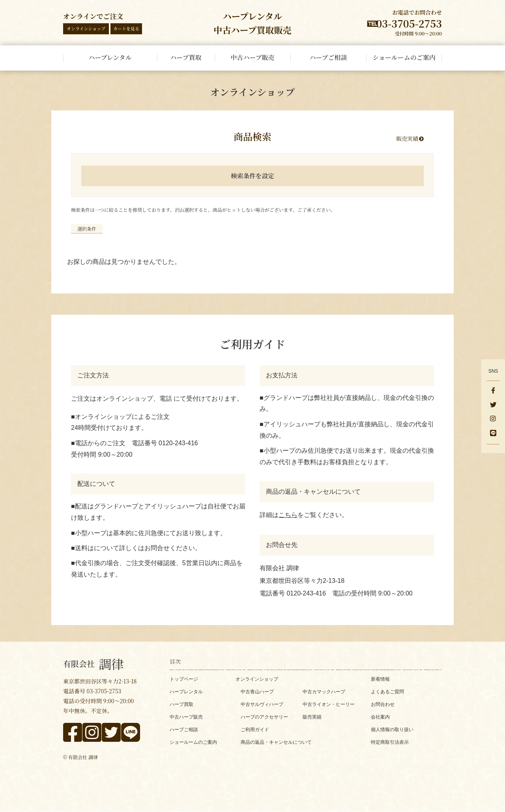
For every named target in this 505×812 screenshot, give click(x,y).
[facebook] (493, 391)
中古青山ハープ (257, 692)
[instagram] (493, 420)
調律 (94, 664)
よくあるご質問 (387, 692)
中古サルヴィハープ (262, 704)
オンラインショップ (86, 28)
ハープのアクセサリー (264, 717)
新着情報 (380, 679)
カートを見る (126, 28)
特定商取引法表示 (390, 742)
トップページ (184, 679)
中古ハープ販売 (186, 717)
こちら (288, 515)
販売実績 (407, 138)
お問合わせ (383, 704)
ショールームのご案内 (193, 742)
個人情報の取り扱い (392, 730)
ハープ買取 (181, 704)
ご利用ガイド (255, 730)
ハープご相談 (184, 730)
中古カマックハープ (324, 692)
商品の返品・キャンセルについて (276, 742)
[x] (493, 405)
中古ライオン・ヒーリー (329, 704)
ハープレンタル (186, 692)
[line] (493, 434)
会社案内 (380, 717)
